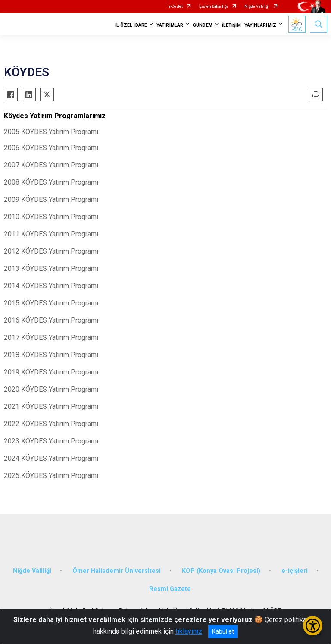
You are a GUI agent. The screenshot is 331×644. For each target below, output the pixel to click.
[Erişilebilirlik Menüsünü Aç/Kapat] (313, 626)
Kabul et (223, 631)
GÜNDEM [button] (203, 25)
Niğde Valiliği (257, 6)
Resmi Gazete (170, 589)
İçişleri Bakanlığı (214, 6)
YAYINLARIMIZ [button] (260, 25)
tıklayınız (189, 631)
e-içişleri (295, 571)
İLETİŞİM (231, 25)
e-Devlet (176, 6)
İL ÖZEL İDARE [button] (131, 25)
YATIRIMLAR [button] (170, 25)
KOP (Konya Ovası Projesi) (221, 571)
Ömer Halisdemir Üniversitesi (117, 571)
